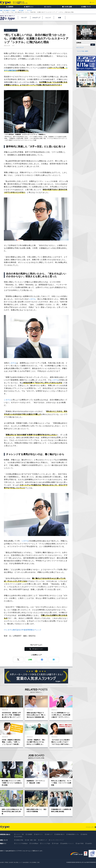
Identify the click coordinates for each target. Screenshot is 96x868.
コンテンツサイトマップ (57, 840)
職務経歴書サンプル (73, 834)
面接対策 (85, 834)
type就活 (89, 843)
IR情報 (6, 862)
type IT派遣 (80, 843)
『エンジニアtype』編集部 (82, 51)
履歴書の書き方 (60, 834)
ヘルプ (93, 3)
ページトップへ (90, 827)
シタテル (32, 299)
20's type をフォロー (38, 649)
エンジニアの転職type (22, 843)
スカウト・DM (20, 834)
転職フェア (50, 834)
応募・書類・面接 (31, 840)
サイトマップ (80, 48)
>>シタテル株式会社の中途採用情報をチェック (23, 630)
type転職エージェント (68, 843)
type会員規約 (26, 862)
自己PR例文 (19, 837)
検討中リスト (39, 834)
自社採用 (11, 862)
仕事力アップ (43, 840)
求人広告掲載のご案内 (35, 862)
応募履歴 (30, 834)
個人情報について (18, 862)
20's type (56, 843)
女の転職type (35, 843)
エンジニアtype (46, 843)
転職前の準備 (19, 840)
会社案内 (2, 862)
